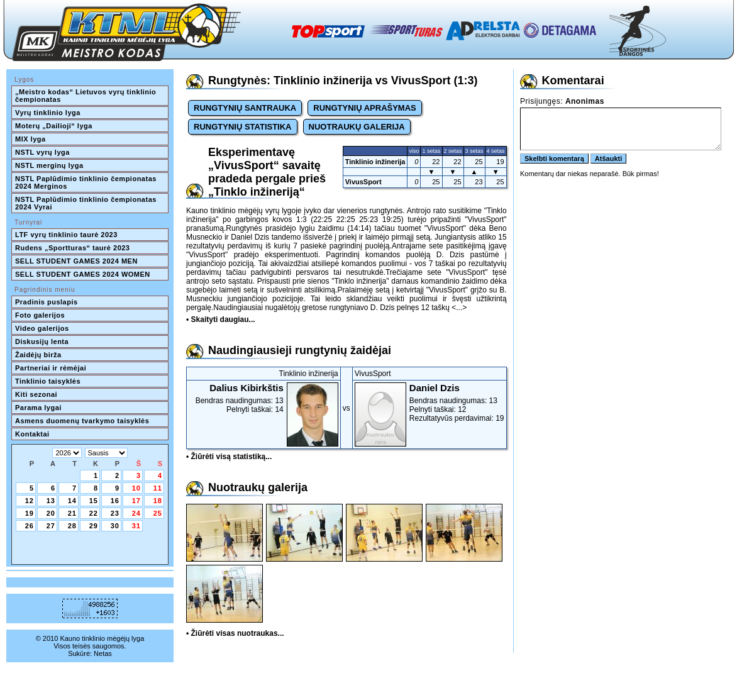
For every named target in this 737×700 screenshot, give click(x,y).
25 (158, 513)
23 (115, 513)
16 (115, 501)
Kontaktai (32, 434)
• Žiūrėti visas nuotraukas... (235, 633)
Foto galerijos (40, 315)
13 (51, 501)
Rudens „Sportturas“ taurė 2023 (73, 248)
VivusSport (363, 182)
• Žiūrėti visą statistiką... (229, 457)
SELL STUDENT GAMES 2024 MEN (76, 261)
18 (158, 501)
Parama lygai (38, 408)
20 (51, 513)
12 (30, 501)
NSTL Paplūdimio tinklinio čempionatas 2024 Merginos (87, 182)
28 (72, 526)
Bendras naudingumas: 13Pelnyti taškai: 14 (263, 398)
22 (94, 513)
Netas (103, 653)
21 (72, 513)
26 (30, 526)
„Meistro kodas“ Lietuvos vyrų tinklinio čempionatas (87, 96)
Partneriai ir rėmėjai (51, 368)
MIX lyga (30, 139)
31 (136, 526)
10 (136, 488)
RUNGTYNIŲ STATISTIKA (243, 127)
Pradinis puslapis (47, 302)
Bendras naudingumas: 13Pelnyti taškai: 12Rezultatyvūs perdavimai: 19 (429, 403)
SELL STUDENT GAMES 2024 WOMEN (83, 274)
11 (158, 488)
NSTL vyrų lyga (42, 152)
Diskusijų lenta (42, 342)
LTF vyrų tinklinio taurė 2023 (66, 235)
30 (115, 526)
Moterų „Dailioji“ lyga (54, 126)
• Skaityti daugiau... (221, 319)
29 (94, 526)
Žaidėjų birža (38, 355)
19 (30, 513)
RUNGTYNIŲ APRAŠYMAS (364, 108)
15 (94, 501)
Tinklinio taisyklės (48, 381)
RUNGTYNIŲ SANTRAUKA (245, 108)
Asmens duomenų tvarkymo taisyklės (82, 421)
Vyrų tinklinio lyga (48, 113)
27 (51, 526)
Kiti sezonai (36, 394)
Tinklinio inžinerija (375, 162)
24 (136, 513)
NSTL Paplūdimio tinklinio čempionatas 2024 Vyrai (87, 203)
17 (136, 501)
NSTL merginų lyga (49, 165)
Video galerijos (42, 328)
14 (72, 501)
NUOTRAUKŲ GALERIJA (357, 127)
